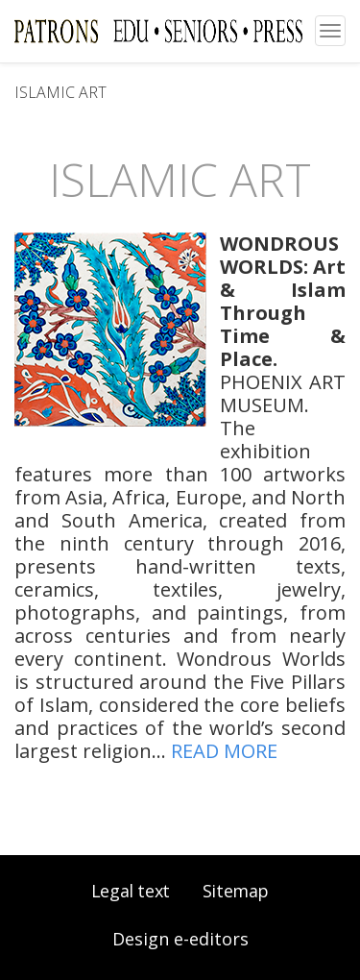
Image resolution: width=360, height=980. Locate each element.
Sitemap (236, 891)
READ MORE (224, 751)
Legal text (131, 891)
